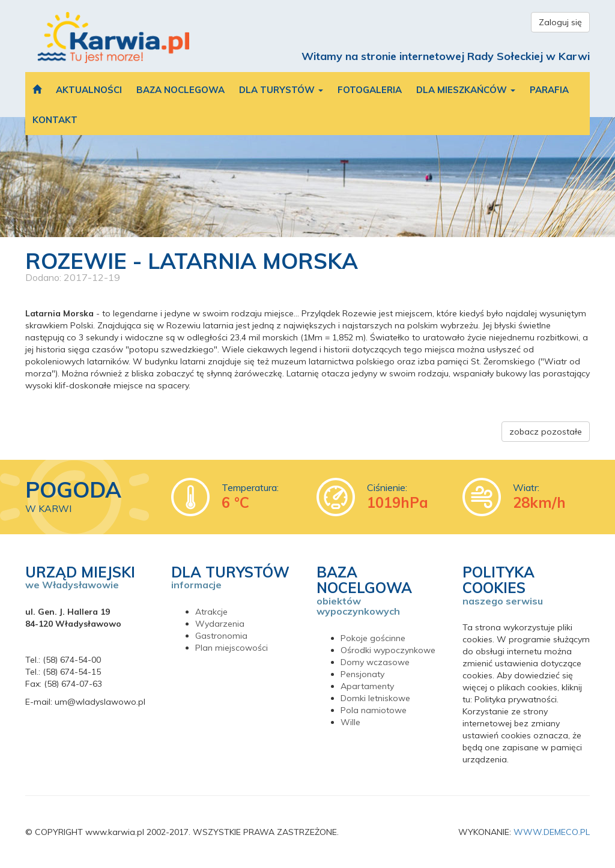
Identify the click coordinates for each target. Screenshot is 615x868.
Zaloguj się (560, 22)
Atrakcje (211, 612)
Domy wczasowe (375, 662)
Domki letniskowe (375, 698)
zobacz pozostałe (546, 432)
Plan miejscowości (232, 648)
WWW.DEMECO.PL (552, 832)
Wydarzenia (220, 624)
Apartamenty (367, 686)
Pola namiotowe (374, 710)
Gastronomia (221, 636)
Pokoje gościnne (373, 638)
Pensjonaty (362, 674)
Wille (350, 722)
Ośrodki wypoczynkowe (388, 650)
